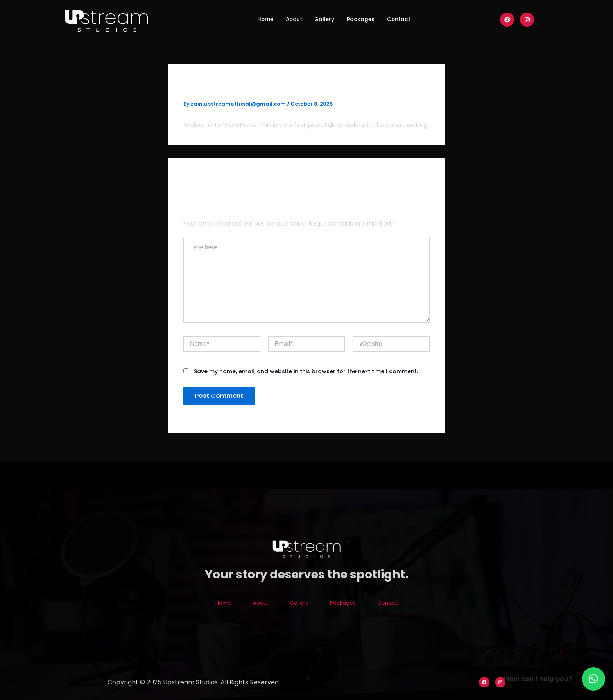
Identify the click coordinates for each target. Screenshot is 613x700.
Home (253, 19)
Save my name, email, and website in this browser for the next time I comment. (306, 371)
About (287, 19)
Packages (366, 19)
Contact (411, 19)
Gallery (324, 19)
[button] (593, 679)
